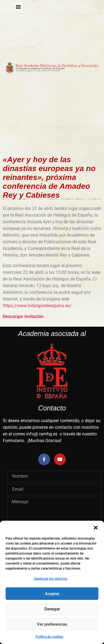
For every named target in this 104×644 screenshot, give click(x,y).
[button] (96, 528)
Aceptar (52, 594)
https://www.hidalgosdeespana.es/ (37, 306)
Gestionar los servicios (51, 579)
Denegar (52, 609)
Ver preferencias (52, 624)
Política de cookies (49, 637)
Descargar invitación (23, 316)
